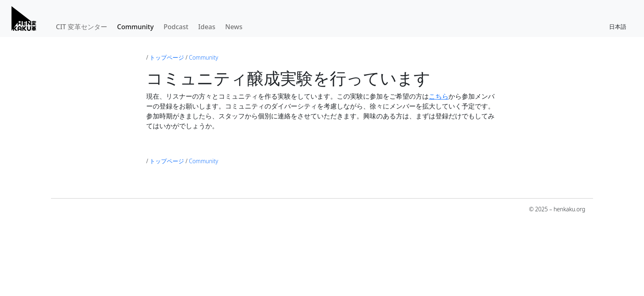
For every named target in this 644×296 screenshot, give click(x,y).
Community (135, 27)
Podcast (176, 27)
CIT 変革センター (82, 27)
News (234, 27)
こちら (439, 96)
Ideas (207, 27)
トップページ (167, 57)
